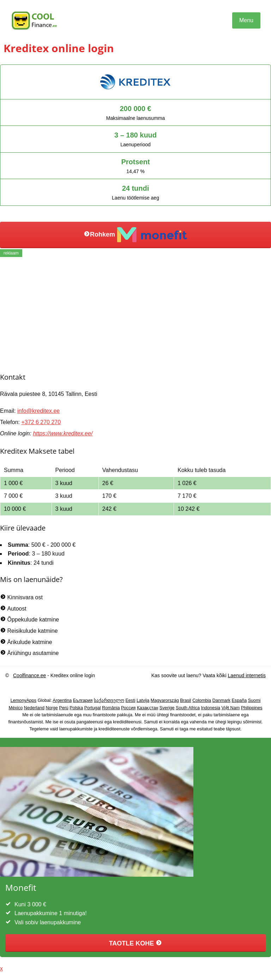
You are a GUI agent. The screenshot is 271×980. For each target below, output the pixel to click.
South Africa (188, 708)
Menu (246, 20)
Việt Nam (231, 708)
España (239, 700)
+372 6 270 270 (41, 422)
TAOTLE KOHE (136, 943)
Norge (52, 708)
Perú (64, 708)
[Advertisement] (135, 314)
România (111, 708)
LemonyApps (24, 700)
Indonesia (210, 708)
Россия (128, 708)
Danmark (221, 700)
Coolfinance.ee (29, 675)
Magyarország (165, 700)
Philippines (252, 708)
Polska (76, 708)
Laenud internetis (247, 675)
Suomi (254, 700)
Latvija (143, 700)
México (16, 708)
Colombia (202, 700)
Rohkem (135, 235)
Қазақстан (148, 708)
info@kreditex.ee (38, 411)
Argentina (62, 700)
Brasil (186, 700)
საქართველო (109, 700)
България (83, 700)
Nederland (34, 708)
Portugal (93, 708)
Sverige (167, 708)
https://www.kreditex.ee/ (63, 433)
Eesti (130, 700)
